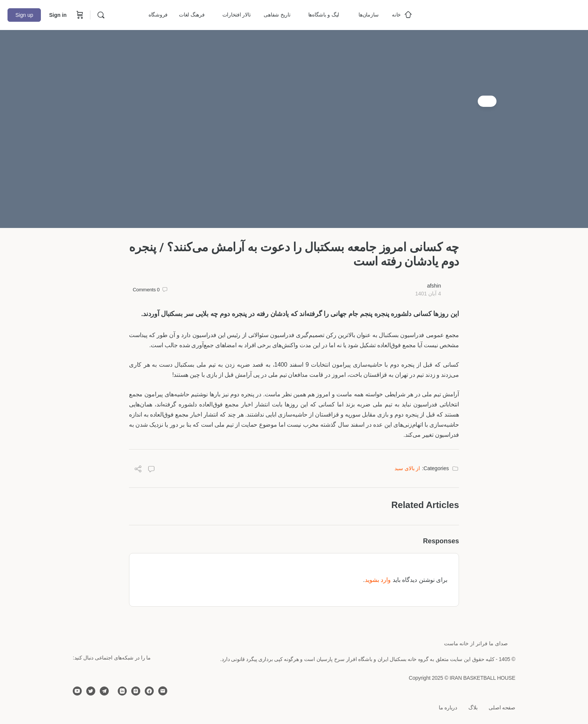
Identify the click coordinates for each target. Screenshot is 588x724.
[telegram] (104, 691)
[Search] (101, 15)
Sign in (58, 15)
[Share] (138, 470)
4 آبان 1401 (428, 294)
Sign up (24, 15)
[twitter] (91, 691)
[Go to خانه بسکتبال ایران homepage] (524, 14)
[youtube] (77, 691)
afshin (434, 286)
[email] (163, 691)
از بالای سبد (407, 468)
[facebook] (149, 691)
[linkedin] (122, 691)
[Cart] (79, 15)
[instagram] (136, 691)
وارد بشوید (378, 580)
